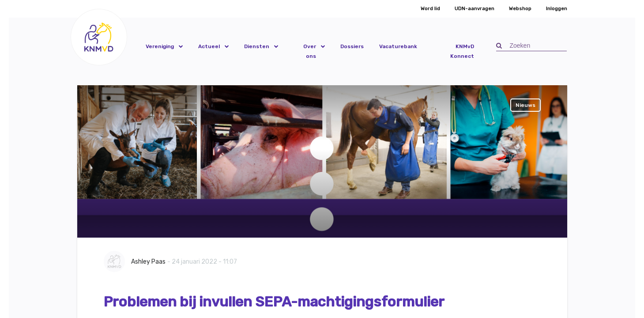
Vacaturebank (398, 46)
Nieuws (525, 105)
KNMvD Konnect (462, 51)
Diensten (257, 46)
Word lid (430, 9)
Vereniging (160, 46)
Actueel (209, 46)
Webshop (520, 9)
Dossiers (352, 46)
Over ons (310, 51)
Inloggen (557, 9)
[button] (99, 37)
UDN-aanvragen (475, 9)
